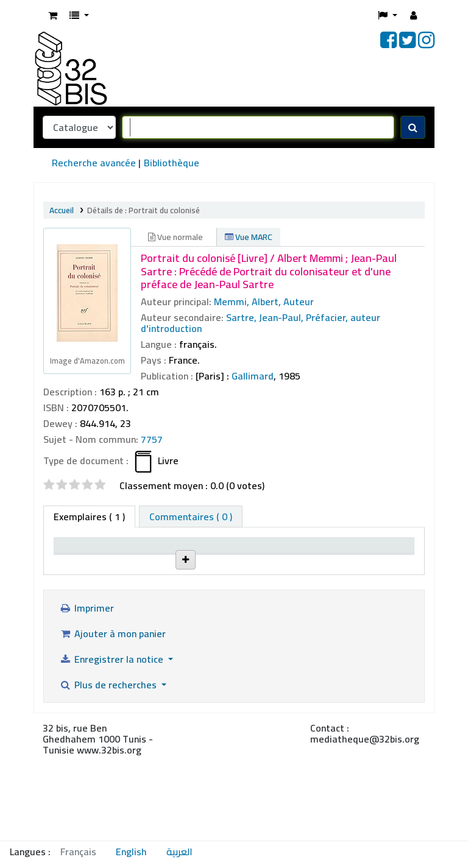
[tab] (191, 517)
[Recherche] (413, 127)
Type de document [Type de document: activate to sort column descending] (81, 568)
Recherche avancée (94, 163)
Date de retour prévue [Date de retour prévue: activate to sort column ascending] (377, 563)
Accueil (62, 210)
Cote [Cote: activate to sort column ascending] (251, 575)
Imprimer (87, 693)
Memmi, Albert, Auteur (264, 302)
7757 (152, 439)
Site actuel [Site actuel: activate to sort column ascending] (142, 575)
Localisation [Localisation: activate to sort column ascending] (204, 575)
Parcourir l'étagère (260, 621)
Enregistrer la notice (112, 744)
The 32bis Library (134, 615)
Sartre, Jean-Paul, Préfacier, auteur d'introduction (261, 323)
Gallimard (253, 376)
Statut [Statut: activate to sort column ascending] (314, 575)
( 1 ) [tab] (89, 517)
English (131, 852)
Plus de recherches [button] (109, 770)
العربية (179, 852)
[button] (53, 15)
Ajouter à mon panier (112, 719)
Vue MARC (249, 237)
